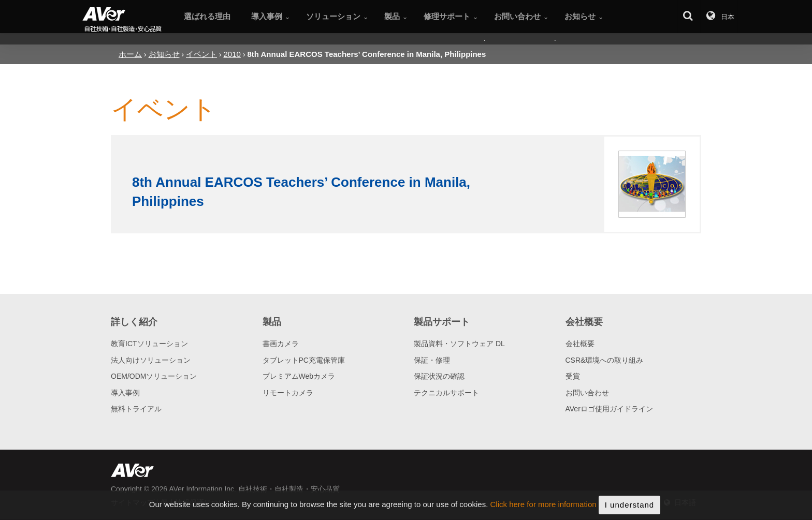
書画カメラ (281, 344)
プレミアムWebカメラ (299, 376)
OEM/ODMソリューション (154, 376)
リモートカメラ (288, 393)
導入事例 (125, 393)
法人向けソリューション (151, 360)
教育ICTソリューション (149, 344)
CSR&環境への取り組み (605, 360)
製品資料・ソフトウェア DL (459, 344)
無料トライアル (136, 409)
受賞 (573, 376)
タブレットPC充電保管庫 (304, 360)
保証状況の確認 (439, 376)
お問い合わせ (587, 393)
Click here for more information (543, 512)
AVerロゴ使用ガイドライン (609, 409)
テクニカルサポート (446, 393)
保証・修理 (432, 360)
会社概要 (580, 344)
